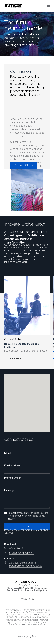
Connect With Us (24, 167)
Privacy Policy (27, 599)
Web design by (27, 637)
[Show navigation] (48, 6)
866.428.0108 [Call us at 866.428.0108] (16, 572)
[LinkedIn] (27, 607)
